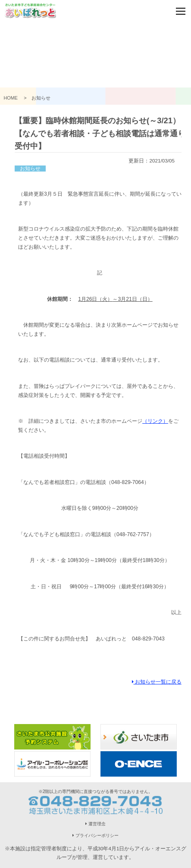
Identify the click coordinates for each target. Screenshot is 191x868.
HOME (13, 98)
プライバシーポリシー (95, 835)
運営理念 (95, 824)
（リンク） (155, 421)
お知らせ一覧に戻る (157, 682)
